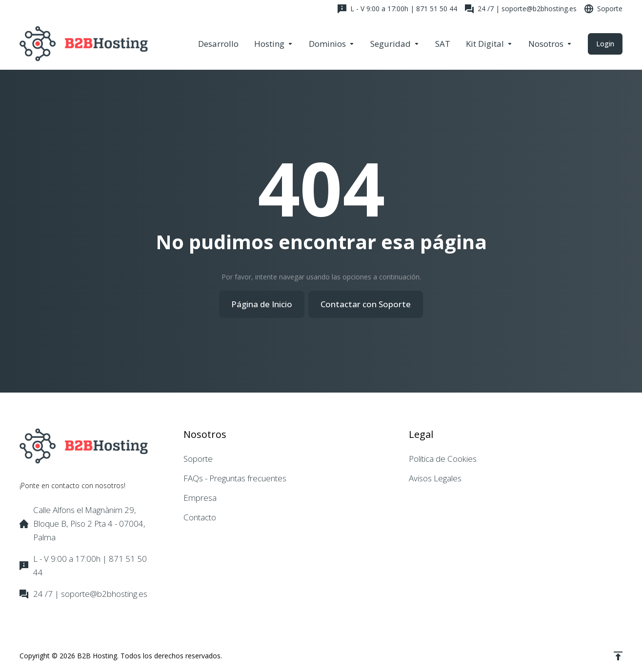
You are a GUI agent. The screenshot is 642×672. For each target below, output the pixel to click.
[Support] (602, 9)
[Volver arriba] (618, 656)
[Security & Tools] (395, 44)
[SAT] (443, 44)
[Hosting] (274, 44)
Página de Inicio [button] (262, 304)
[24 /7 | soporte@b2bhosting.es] (521, 9)
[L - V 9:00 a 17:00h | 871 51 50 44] (397, 9)
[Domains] (332, 44)
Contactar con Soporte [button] (366, 304)
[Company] (550, 44)
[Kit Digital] (489, 44)
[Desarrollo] (218, 44)
